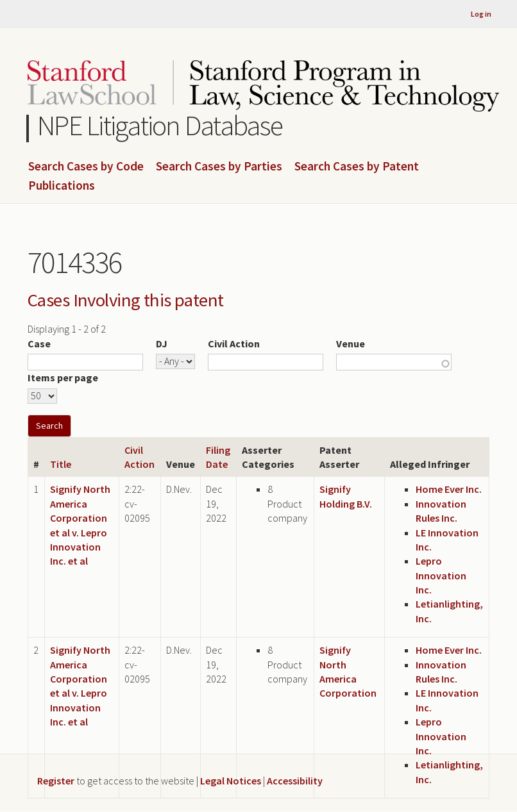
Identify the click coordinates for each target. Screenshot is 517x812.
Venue (351, 344)
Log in (481, 14)
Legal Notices (231, 781)
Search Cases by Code (86, 167)
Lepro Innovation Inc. (441, 575)
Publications (62, 186)
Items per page (63, 377)
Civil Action (234, 344)
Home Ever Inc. (449, 489)
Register (56, 781)
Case (39, 344)
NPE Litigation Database (160, 125)
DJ (162, 344)
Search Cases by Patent (357, 167)
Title (61, 464)
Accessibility (295, 781)
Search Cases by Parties (219, 167)
